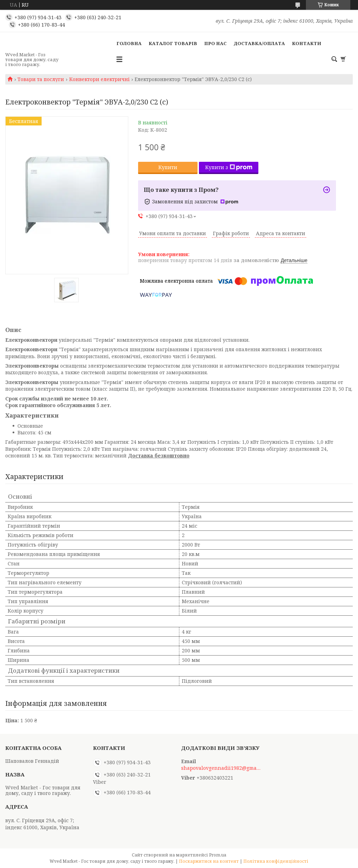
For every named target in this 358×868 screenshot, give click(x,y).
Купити (168, 167)
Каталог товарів (173, 43)
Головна (129, 43)
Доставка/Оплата (259, 43)
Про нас (215, 43)
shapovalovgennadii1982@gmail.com (221, 768)
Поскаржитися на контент (209, 861)
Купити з (229, 167)
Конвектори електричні (99, 79)
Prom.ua (218, 855)
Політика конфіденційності (276, 861)
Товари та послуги (41, 79)
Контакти (307, 43)
